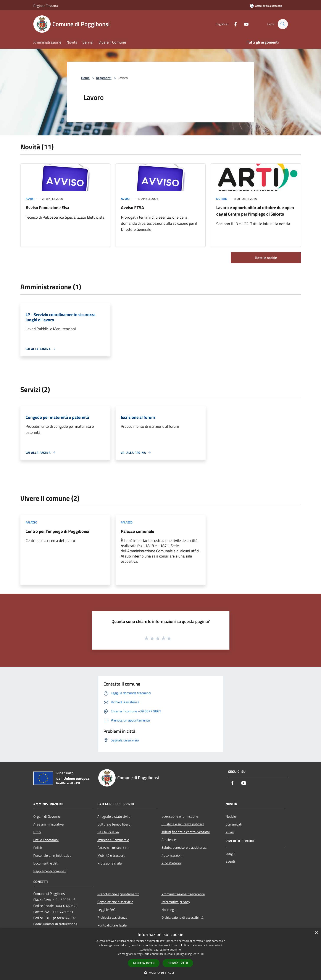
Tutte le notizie (266, 258)
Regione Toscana (46, 6)
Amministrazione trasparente (183, 894)
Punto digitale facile (112, 925)
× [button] (316, 933)
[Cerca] (283, 24)
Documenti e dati (46, 863)
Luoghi (231, 853)
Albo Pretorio (171, 863)
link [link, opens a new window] (202, 954)
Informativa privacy (176, 902)
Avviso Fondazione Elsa (47, 207)
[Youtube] (244, 24)
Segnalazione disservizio (115, 902)
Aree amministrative (48, 824)
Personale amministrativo (52, 855)
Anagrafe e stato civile (114, 816)
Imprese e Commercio (113, 840)
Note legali (169, 910)
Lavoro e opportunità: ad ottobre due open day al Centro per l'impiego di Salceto (255, 211)
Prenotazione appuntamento (118, 894)
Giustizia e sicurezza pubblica (183, 824)
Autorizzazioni (172, 855)
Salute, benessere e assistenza (184, 847)
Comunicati (234, 824)
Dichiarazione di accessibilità (182, 917)
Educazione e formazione (180, 816)
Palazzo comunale (137, 531)
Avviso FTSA (132, 207)
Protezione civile (110, 863)
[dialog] (160, 954)
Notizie (222, 199)
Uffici (37, 832)
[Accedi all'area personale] (266, 6)
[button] (161, 973)
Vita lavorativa (108, 832)
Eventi (230, 861)
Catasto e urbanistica (113, 848)
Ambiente (169, 840)
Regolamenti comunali (50, 871)
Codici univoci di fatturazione (55, 924)
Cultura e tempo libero (114, 824)
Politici (38, 848)
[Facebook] (233, 24)
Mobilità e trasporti (111, 855)
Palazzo (31, 522)
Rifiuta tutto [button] (178, 963)
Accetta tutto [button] (144, 963)
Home (85, 78)
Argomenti (104, 78)
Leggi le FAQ (106, 910)
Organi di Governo (47, 816)
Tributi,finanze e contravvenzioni (186, 832)
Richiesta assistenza (112, 917)
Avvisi (30, 199)
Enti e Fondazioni (46, 840)
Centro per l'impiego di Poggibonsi (57, 531)
